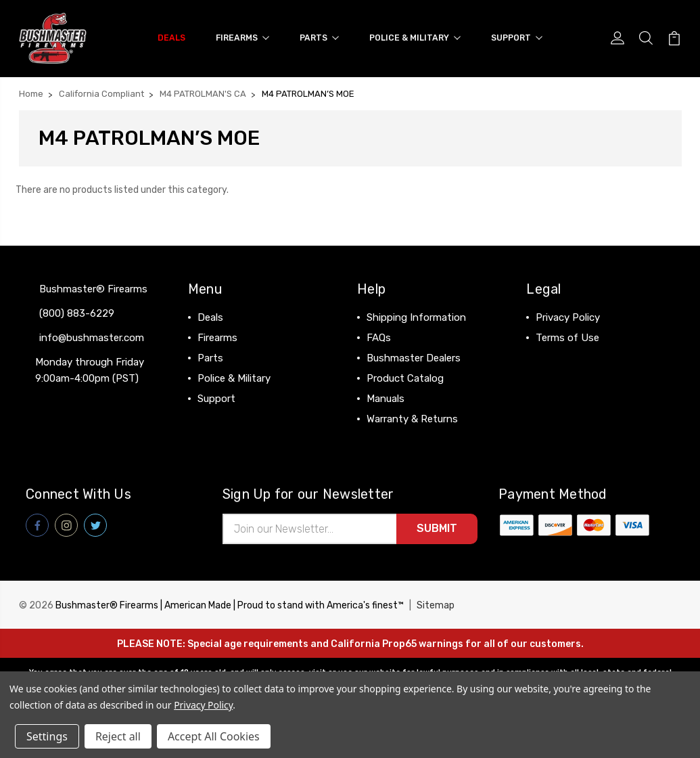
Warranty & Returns (412, 418)
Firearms (242, 38)
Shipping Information (416, 317)
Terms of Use (567, 337)
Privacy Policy (568, 317)
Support (517, 38)
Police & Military (415, 38)
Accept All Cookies (214, 736)
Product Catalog (405, 378)
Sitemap (436, 605)
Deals (171, 38)
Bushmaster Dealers (414, 357)
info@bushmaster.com (92, 337)
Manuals (386, 398)
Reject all (118, 736)
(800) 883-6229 (77, 313)
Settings (47, 736)
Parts (319, 38)
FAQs (379, 337)
